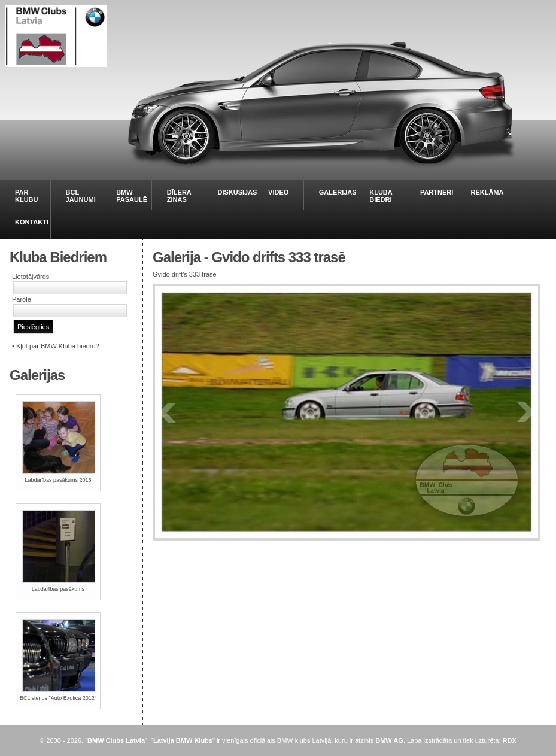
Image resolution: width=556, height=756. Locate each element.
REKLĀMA (487, 192)
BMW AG (389, 740)
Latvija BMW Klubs (183, 740)
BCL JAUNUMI (81, 196)
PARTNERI (437, 192)
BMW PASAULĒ (132, 196)
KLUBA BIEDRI (381, 196)
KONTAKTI (32, 222)
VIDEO (278, 192)
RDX (510, 740)
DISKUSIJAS (237, 192)
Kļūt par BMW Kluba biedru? (58, 346)
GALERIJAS (338, 192)
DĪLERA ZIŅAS (179, 196)
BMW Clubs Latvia (116, 740)
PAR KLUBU (27, 196)
